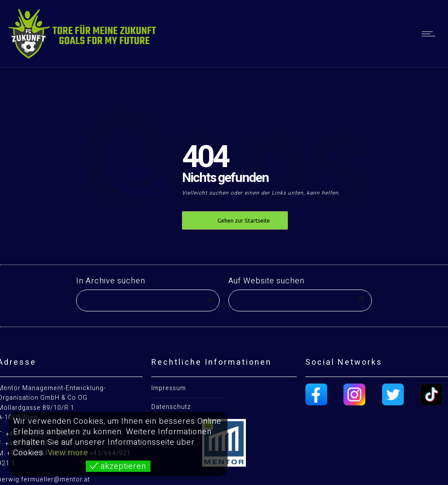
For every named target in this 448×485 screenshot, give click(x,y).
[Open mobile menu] (430, 34)
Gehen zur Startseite (244, 220)
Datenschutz (171, 407)
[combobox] (148, 300)
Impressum (169, 388)
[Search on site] (300, 300)
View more (68, 453)
